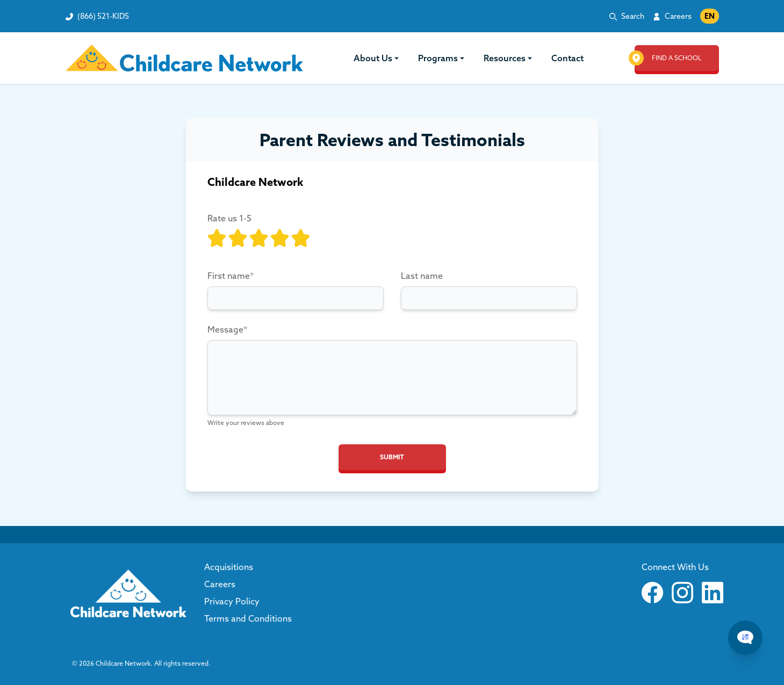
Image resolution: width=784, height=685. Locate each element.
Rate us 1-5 (229, 218)
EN (710, 16)
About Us (377, 58)
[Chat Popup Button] (745, 638)
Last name (422, 276)
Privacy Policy (232, 601)
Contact (567, 58)
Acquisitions (229, 567)
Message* (227, 329)
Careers (678, 16)
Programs (442, 58)
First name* (231, 276)
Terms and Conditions (248, 618)
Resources (509, 58)
